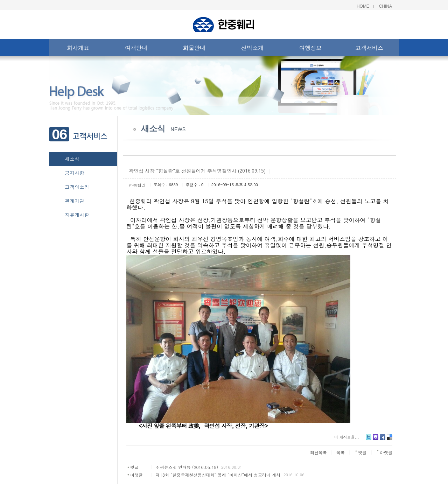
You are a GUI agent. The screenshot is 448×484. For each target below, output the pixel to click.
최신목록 (318, 452)
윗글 (134, 467)
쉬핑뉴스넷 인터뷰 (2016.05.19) (187, 467)
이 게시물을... (347, 437)
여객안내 (136, 49)
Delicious (390, 440)
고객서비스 (369, 49)
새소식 (72, 159)
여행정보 (310, 49)
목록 (341, 452)
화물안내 (194, 49)
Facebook (383, 440)
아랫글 (136, 475)
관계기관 (75, 201)
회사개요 (78, 49)
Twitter (369, 440)
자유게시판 (77, 215)
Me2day (376, 440)
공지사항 (75, 173)
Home (363, 6)
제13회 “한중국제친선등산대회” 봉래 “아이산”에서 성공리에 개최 (218, 475)
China (386, 6)
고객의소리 (77, 187)
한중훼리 (137, 185)
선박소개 (252, 49)
